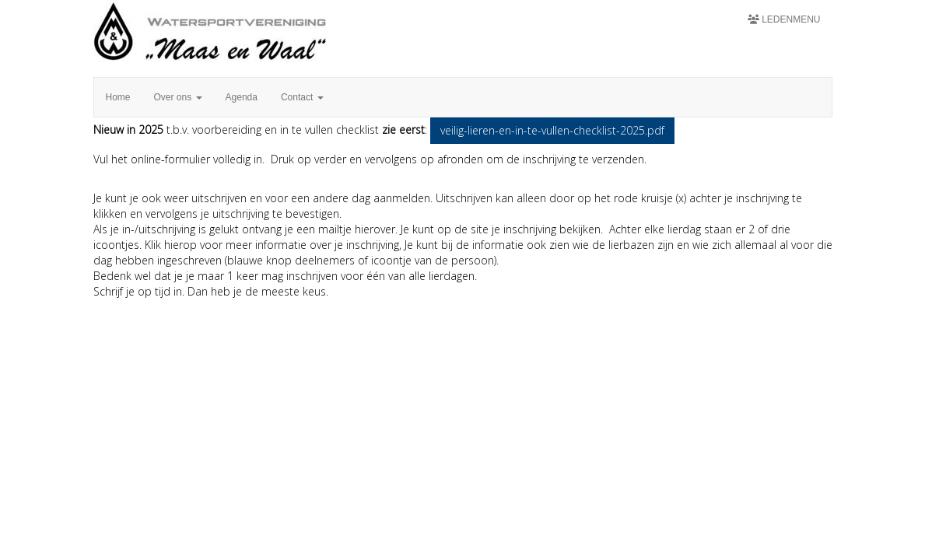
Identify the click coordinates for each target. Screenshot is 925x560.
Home (118, 97)
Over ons (178, 97)
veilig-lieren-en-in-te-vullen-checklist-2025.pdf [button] (552, 130)
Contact (302, 97)
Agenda (242, 97)
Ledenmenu (784, 19)
